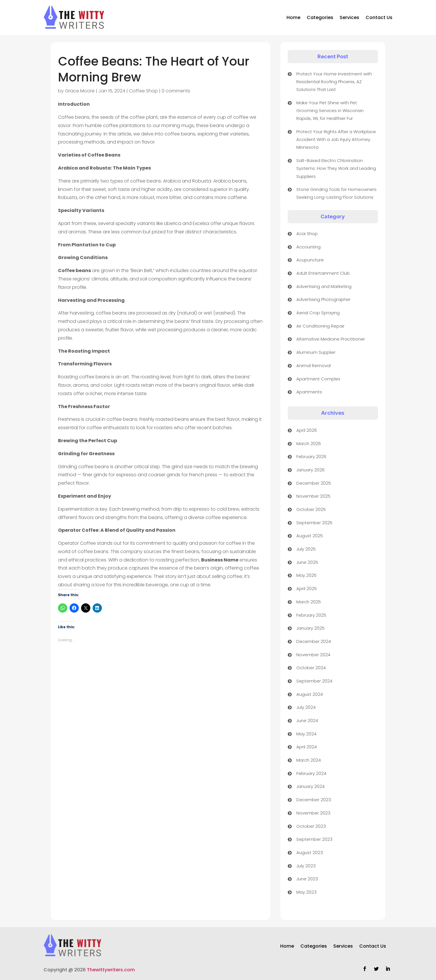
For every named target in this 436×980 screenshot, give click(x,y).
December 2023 (314, 800)
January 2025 (310, 628)
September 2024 (314, 681)
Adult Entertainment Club (323, 273)
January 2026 (310, 470)
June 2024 (307, 720)
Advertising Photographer (323, 299)
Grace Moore (80, 91)
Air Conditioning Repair (320, 326)
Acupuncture (310, 260)
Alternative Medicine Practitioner (331, 339)
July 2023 (306, 866)
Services (349, 17)
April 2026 (307, 430)
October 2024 (311, 668)
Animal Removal (314, 366)
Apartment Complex (318, 379)
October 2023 (311, 826)
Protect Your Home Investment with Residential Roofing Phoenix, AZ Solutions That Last (334, 82)
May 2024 (306, 734)
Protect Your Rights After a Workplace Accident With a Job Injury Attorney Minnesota (336, 139)
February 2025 (311, 615)
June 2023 (307, 879)
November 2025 (313, 496)
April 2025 (307, 588)
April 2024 (307, 747)
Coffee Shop (143, 91)
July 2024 (306, 707)
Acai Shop (307, 234)
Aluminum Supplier (316, 352)
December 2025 (314, 483)
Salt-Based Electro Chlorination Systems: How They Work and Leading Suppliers (336, 168)
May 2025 (306, 575)
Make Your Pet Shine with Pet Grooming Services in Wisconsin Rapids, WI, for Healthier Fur (330, 110)
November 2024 (313, 655)
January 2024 (310, 786)
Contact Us (379, 17)
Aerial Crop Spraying (318, 313)
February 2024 (311, 773)
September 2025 (314, 523)
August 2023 (310, 852)
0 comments (176, 91)
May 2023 (306, 892)
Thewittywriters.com (111, 970)
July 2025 (306, 549)
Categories (320, 17)
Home (293, 17)
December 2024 (314, 641)
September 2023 (314, 839)
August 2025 (310, 536)
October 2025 (311, 509)
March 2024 (309, 760)
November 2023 (313, 813)
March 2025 (309, 602)
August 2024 (310, 694)
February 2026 (311, 456)
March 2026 (309, 443)
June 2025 (307, 562)
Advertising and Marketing (324, 286)
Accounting (308, 247)
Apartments (309, 392)
